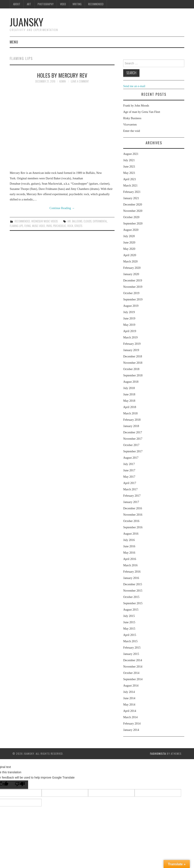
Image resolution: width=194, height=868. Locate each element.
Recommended (96, 4)
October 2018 (131, 369)
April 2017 (130, 483)
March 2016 (130, 565)
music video (39, 226)
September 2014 (133, 679)
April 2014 (130, 711)
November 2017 (133, 439)
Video (63, 4)
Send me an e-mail (134, 86)
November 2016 (133, 515)
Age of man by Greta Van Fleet (142, 112)
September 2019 (133, 299)
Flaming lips (16, 226)
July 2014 (129, 692)
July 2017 (129, 464)
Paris (49, 226)
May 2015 (129, 629)
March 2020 (130, 262)
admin (62, 81)
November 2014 (133, 667)
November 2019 (133, 287)
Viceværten (130, 125)
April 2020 (130, 255)
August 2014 (131, 686)
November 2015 (133, 591)
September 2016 (133, 527)
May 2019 (129, 325)
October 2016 (131, 521)
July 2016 (129, 540)
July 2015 (129, 616)
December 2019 (133, 281)
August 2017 (131, 458)
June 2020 (129, 243)
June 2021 (129, 167)
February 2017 (132, 496)
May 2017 (129, 477)
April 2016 (130, 559)
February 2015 (132, 648)
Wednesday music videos (44, 221)
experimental (100, 221)
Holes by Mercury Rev (62, 75)
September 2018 (133, 375)
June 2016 (129, 546)
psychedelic (60, 226)
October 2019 (131, 293)
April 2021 (130, 179)
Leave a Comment (80, 81)
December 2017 (133, 432)
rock (70, 226)
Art (29, 4)
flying (28, 226)
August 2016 (131, 534)
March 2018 (130, 413)
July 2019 (129, 312)
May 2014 (129, 705)
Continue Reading (62, 208)
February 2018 (132, 420)
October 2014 (131, 673)
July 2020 (129, 236)
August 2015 (131, 610)
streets (78, 226)
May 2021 (129, 173)
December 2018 (133, 356)
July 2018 (129, 388)
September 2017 (133, 451)
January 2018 (131, 426)
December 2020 (133, 205)
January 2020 (131, 274)
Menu (14, 42)
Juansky (27, 22)
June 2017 (129, 470)
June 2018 (129, 394)
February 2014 (132, 724)
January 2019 (131, 350)
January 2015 (131, 654)
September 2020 (133, 224)
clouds (87, 221)
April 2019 (130, 331)
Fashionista (158, 754)
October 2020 (131, 217)
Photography (46, 4)
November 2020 (133, 211)
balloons (77, 221)
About (17, 4)
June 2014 (129, 698)
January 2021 (131, 198)
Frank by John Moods (136, 106)
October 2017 (131, 445)
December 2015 (133, 584)
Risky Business (132, 118)
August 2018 (131, 382)
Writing (77, 4)
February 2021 (132, 192)
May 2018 (129, 401)
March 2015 (130, 641)
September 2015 (133, 603)
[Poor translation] (20, 785)
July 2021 (129, 160)
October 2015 (131, 597)
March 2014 (130, 717)
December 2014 (133, 660)
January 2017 (131, 502)
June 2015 (129, 622)
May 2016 (129, 553)
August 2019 (131, 306)
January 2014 (131, 730)
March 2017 (130, 489)
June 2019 (129, 318)
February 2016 (132, 572)
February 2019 (132, 344)
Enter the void (132, 131)
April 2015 (130, 635)
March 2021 (130, 186)
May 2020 (129, 249)
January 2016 (131, 578)
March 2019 (130, 337)
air (69, 221)
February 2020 (132, 268)
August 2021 (131, 154)
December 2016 (133, 508)
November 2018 (133, 363)
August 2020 (131, 230)
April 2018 (130, 407)
